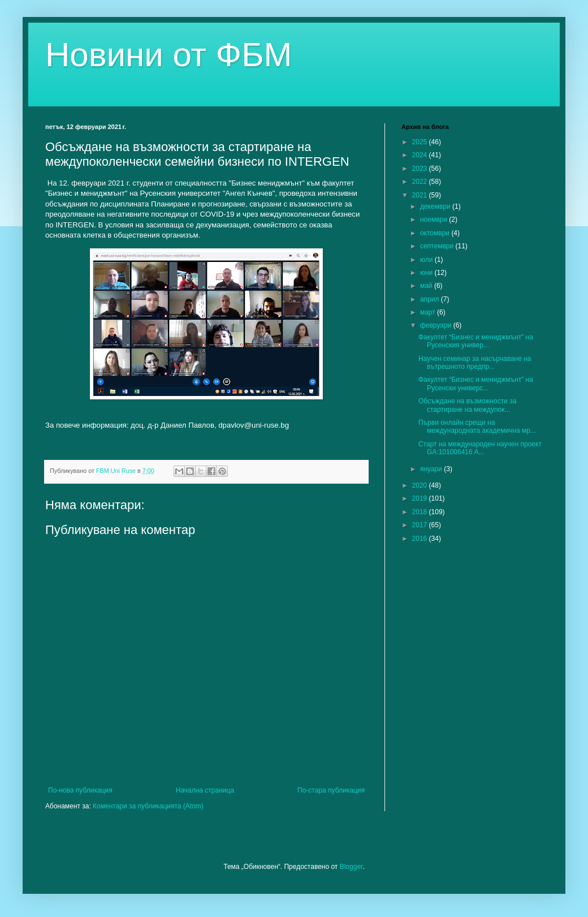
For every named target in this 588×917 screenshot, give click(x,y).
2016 (421, 539)
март (429, 312)
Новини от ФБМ (169, 55)
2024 (421, 155)
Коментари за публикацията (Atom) (148, 806)
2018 (421, 512)
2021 (421, 195)
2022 (421, 182)
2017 (421, 525)
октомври (436, 233)
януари (432, 469)
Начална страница (205, 790)
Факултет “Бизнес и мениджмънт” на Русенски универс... (476, 384)
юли (427, 260)
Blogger (351, 867)
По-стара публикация (331, 790)
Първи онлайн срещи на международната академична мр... (477, 427)
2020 (421, 485)
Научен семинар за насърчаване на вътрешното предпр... (475, 363)
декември (436, 206)
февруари (437, 325)
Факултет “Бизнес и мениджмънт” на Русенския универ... (476, 341)
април (431, 299)
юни (427, 273)
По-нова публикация (80, 790)
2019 (421, 498)
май (427, 286)
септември (438, 246)
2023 (421, 169)
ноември (434, 219)
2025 (421, 142)
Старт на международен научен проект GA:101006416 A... (480, 448)
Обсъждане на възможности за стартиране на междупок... (467, 405)
